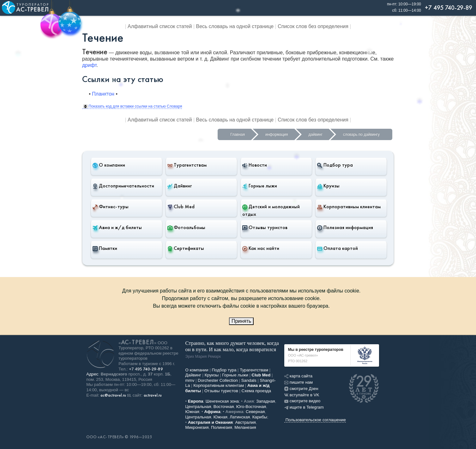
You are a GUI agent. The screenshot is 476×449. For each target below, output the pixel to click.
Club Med (181, 207)
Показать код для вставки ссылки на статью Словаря (133, 106)
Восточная (224, 407)
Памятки (105, 248)
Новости (255, 165)
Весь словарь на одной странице (235, 26)
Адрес (92, 374)
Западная (266, 401)
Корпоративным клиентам (349, 207)
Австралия (245, 422)
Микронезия (197, 427)
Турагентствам (187, 165)
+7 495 (146, 369)
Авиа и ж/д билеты (117, 227)
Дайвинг (180, 186)
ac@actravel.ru (113, 395)
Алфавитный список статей (160, 26)
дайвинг (316, 134)
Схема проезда (256, 391)
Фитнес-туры (111, 207)
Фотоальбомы (186, 227)
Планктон (103, 94)
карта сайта (298, 376)
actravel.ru (153, 395)
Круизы (328, 186)
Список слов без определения (313, 26)
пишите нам (298, 382)
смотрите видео (302, 401)
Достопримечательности (123, 186)
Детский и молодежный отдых (271, 210)
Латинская (240, 417)
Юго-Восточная (251, 407)
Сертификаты (186, 248)
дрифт (89, 65)
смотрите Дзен (301, 389)
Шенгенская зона (222, 401)
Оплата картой (337, 248)
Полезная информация (345, 227)
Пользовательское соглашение (316, 420)
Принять (241, 321)
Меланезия (245, 427)
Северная (255, 412)
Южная (192, 412)
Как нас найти (261, 248)
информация (277, 134)
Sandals (249, 380)
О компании (109, 165)
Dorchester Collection (218, 380)
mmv (190, 380)
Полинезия (222, 427)
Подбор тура (335, 165)
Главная (238, 134)
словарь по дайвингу (361, 134)
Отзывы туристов (265, 227)
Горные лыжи (260, 186)
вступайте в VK (302, 395)
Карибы (260, 417)
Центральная (198, 407)
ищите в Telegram (304, 407)
